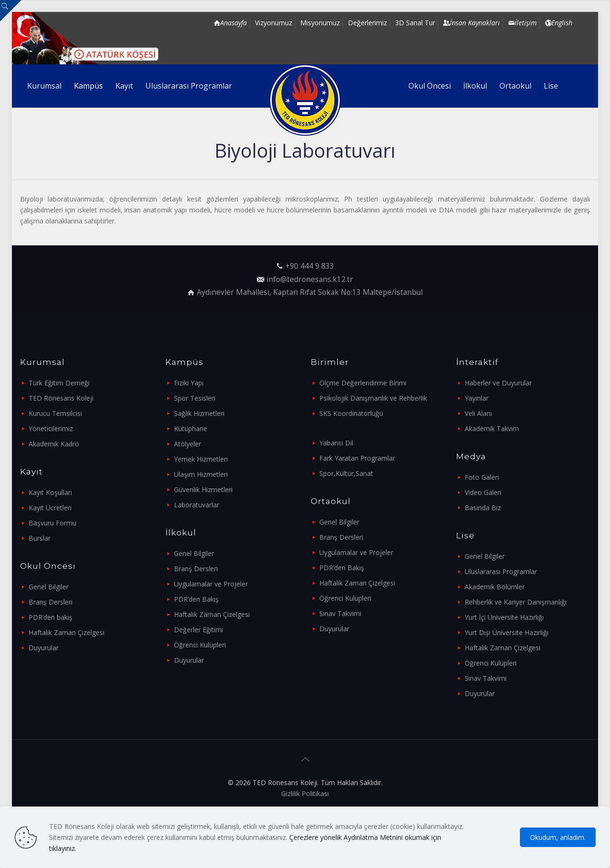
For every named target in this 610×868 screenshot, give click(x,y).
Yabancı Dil (336, 443)
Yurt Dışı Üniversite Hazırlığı (507, 632)
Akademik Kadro (54, 444)
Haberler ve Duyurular (498, 383)
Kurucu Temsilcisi (55, 413)
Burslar (40, 538)
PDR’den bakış (51, 617)
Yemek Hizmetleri (201, 459)
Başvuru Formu (52, 523)
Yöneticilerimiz (51, 429)
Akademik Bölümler (495, 587)
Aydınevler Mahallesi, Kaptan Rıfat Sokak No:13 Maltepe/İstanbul (310, 292)
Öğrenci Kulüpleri (200, 645)
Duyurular (44, 648)
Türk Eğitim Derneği (59, 383)
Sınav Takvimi (340, 613)
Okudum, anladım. (558, 837)
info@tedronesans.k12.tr (310, 279)
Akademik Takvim (492, 429)
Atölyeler (188, 444)
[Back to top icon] (305, 759)
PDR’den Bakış (196, 599)
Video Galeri (483, 492)
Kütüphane (191, 429)
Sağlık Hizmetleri (199, 413)
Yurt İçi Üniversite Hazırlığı (504, 617)
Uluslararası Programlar (501, 571)
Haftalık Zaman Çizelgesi (66, 632)
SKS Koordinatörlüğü (351, 413)
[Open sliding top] (11, 11)
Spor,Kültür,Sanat (346, 473)
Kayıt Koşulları (50, 492)
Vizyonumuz (274, 23)
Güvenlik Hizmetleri (203, 490)
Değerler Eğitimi (198, 630)
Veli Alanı (478, 413)
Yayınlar (477, 398)
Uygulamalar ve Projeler (211, 584)
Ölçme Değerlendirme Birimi (363, 383)
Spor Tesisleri (195, 398)
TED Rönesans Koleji (61, 398)
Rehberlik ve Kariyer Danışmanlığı (516, 602)
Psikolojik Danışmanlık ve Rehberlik (373, 398)
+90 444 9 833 (310, 266)
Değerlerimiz (367, 23)
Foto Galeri (482, 477)
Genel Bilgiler (49, 587)
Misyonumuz (320, 23)
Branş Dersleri (51, 602)
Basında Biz (483, 508)
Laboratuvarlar (197, 505)
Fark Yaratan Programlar (357, 458)
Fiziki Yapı (189, 383)
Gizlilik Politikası (305, 793)
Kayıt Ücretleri (50, 508)
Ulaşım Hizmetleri (201, 474)
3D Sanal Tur (415, 23)
